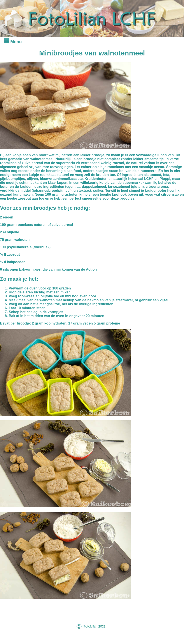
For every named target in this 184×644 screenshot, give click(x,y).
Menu (13, 42)
